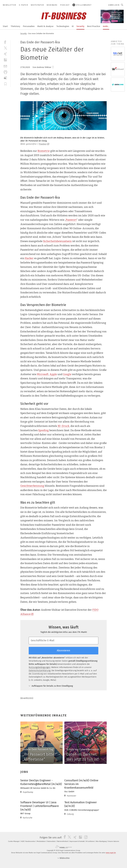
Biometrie (44, 151)
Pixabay (44, 144)
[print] (5, 72)
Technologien (63, 26)
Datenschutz (52, 841)
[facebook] (5, 42)
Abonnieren (63, 651)
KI (73, 26)
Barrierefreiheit (63, 841)
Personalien (29, 26)
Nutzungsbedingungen (39, 667)
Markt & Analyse (45, 26)
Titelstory (15, 26)
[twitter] (5, 48)
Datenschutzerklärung (40, 670)
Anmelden (114, 5)
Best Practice (94, 26)
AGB (23, 841)
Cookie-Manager (14, 841)
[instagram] (85, 838)
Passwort (71, 220)
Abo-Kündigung (101, 841)
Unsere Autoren (114, 841)
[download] (5, 78)
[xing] (5, 54)
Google (67, 374)
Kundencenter (31, 841)
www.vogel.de (111, 853)
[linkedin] (5, 60)
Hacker (29, 258)
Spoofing (43, 430)
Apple (53, 374)
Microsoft (43, 374)
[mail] (5, 66)
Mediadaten (41, 841)
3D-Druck (63, 426)
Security (80, 26)
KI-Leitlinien (90, 841)
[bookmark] (53, 67)
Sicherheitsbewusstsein (57, 241)
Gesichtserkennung (32, 486)
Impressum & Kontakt (77, 841)
